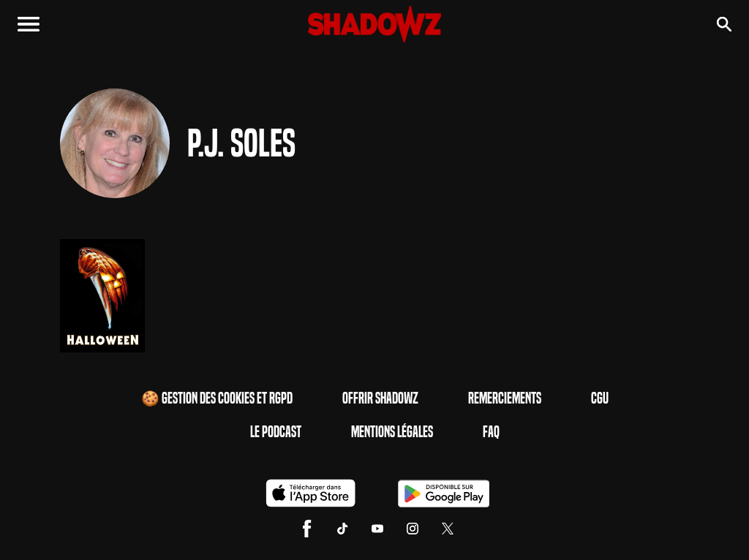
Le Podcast (276, 432)
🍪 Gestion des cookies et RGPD (217, 398)
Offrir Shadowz (380, 398)
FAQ (491, 432)
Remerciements (505, 398)
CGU (600, 398)
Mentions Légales (392, 432)
